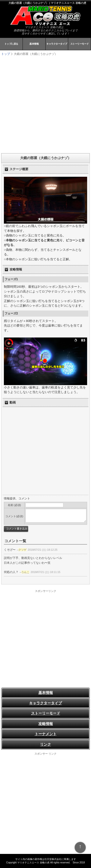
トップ (6, 54)
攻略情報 (46, 724)
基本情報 (34, 44)
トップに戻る (11, 44)
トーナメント (46, 734)
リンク (45, 744)
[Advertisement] (45, 104)
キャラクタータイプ (57, 44)
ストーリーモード (80, 44)
